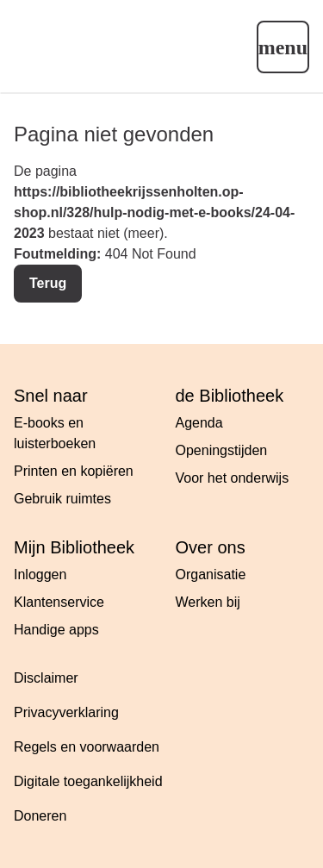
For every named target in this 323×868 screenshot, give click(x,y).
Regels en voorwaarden (87, 747)
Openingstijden (222, 450)
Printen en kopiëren (74, 471)
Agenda (199, 423)
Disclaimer (46, 678)
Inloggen (40, 575)
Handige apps (56, 630)
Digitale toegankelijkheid (88, 781)
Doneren (40, 816)
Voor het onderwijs (233, 478)
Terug (48, 283)
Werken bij (208, 602)
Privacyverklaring (66, 712)
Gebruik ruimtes (62, 499)
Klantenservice (59, 602)
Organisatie (211, 575)
